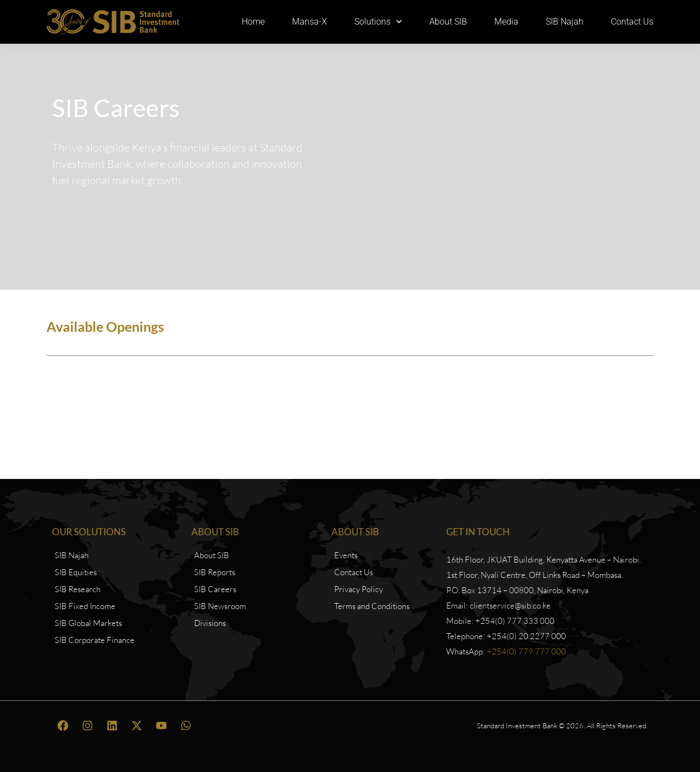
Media (506, 22)
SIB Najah (565, 22)
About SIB (448, 22)
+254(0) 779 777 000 (526, 651)
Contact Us (632, 22)
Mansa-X (310, 22)
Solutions (378, 22)
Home (253, 22)
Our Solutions (89, 532)
